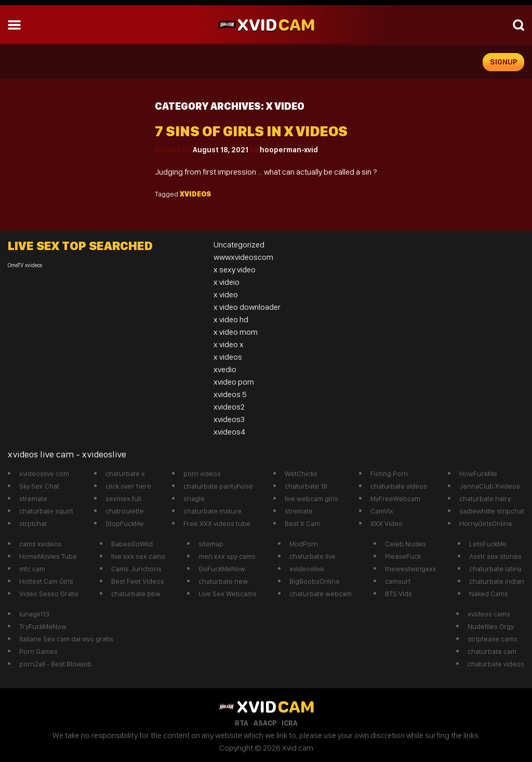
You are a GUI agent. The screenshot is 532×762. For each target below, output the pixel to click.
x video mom (236, 332)
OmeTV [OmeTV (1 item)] (16, 265)
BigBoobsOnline (315, 581)
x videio (227, 282)
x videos (228, 357)
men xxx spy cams (227, 556)
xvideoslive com (44, 474)
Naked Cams (489, 594)
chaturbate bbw (136, 594)
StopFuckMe (125, 523)
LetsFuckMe (488, 544)
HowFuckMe (478, 474)
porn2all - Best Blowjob (55, 664)
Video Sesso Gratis (49, 594)
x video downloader (247, 307)
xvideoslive (307, 569)
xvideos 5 (230, 394)
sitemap (211, 544)
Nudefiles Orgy (491, 626)
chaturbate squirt (46, 511)
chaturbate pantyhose (218, 486)
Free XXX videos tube (217, 523)
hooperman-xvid (289, 150)
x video (226, 294)
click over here (128, 486)
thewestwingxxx (411, 569)
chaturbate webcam (321, 594)
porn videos (202, 474)
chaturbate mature (212, 511)
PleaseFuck (403, 556)
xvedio (225, 369)
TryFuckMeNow (43, 626)
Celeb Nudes (405, 544)
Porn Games (38, 651)
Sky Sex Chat (39, 486)
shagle (194, 498)
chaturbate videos (399, 486)
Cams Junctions (136, 569)
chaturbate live (312, 556)
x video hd (231, 319)
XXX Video (387, 523)
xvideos (195, 194)
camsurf (398, 581)
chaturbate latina (495, 569)
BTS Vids (398, 594)
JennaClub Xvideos (490, 486)
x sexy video (235, 270)
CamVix (382, 511)
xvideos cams (489, 614)
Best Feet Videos (138, 581)
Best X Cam (302, 523)
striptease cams (493, 639)
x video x (229, 344)
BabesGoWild (132, 544)
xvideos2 (229, 407)
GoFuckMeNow (222, 569)
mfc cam (32, 569)
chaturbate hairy (485, 498)
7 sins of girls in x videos (251, 131)
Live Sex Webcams (228, 594)
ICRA (290, 723)
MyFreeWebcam (395, 498)
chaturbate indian (497, 581)
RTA (242, 723)
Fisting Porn (389, 474)
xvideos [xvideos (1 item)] (34, 265)
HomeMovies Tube (48, 556)
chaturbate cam (492, 651)
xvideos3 (229, 419)
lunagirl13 (34, 614)
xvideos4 (230, 432)
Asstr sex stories (495, 556)
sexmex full (123, 498)
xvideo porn (234, 382)
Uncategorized (239, 245)
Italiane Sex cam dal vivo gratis (66, 639)
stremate (33, 498)
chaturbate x (125, 474)
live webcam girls (311, 498)
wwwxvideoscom (243, 257)
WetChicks (301, 474)
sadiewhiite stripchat (492, 511)
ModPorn (304, 544)
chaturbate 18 (306, 486)
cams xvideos (41, 544)
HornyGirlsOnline (486, 523)
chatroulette (125, 511)
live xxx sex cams (138, 556)
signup (504, 62)
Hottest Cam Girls (46, 581)
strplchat (33, 523)
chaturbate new (223, 581)
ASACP (265, 723)
